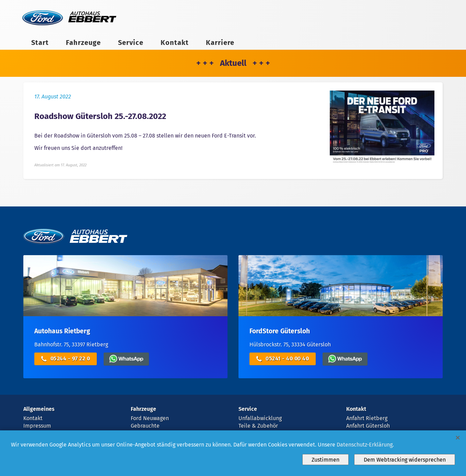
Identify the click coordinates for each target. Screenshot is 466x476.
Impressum (37, 426)
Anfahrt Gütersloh (368, 426)
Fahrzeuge (83, 43)
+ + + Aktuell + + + (233, 63)
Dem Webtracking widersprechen (405, 460)
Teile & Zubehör (258, 426)
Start (40, 43)
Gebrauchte (145, 426)
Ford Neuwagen (150, 418)
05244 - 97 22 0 (66, 359)
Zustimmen (325, 460)
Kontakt (175, 43)
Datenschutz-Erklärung (365, 445)
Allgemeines (39, 409)
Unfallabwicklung (260, 418)
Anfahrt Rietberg (367, 418)
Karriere (220, 43)
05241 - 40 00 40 (283, 359)
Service (131, 43)
